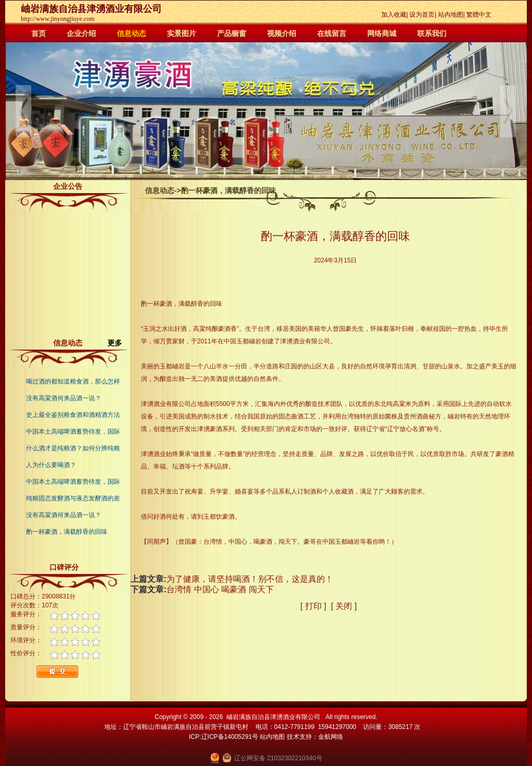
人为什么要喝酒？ (51, 465)
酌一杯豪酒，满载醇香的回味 (67, 532)
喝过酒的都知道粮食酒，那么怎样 (73, 381)
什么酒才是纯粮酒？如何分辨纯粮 (73, 448)
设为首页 (422, 15)
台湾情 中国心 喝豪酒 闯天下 (220, 589)
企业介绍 (81, 33)
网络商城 (382, 33)
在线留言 (332, 33)
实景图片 (182, 33)
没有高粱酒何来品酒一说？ (64, 398)
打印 (313, 606)
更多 (119, 343)
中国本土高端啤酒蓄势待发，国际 (73, 432)
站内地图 (451, 15)
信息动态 (131, 33)
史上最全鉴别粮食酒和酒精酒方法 (73, 415)
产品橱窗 (232, 33)
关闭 (344, 606)
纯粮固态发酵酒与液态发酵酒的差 (73, 498)
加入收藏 (394, 15)
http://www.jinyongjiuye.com (58, 19)
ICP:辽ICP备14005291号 (223, 737)
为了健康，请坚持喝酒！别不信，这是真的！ (250, 579)
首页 (39, 33)
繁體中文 (479, 15)
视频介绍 (282, 33)
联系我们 (432, 33)
